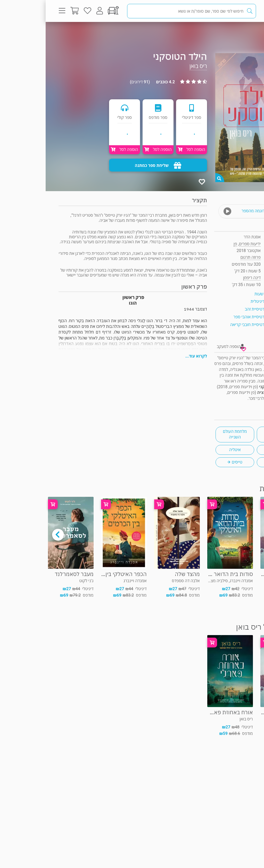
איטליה (189, 450)
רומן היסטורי (230, 450)
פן (190, 244)
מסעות (230, 434)
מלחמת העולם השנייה (189, 434)
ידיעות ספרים (204, 244)
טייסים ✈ (189, 462)
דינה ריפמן (206, 278)
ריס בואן (153, 66)
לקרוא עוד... (151, 356)
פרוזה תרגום (233, 32)
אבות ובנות (230, 462)
